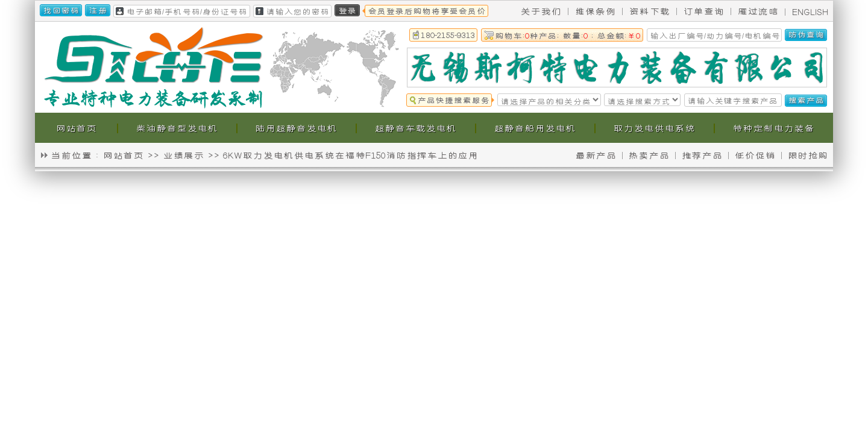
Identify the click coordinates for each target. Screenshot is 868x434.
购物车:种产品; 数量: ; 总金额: (568, 35)
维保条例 (595, 11)
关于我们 (541, 11)
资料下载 (649, 11)
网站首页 (123, 155)
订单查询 (703, 11)
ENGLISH (810, 11)
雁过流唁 (758, 11)
